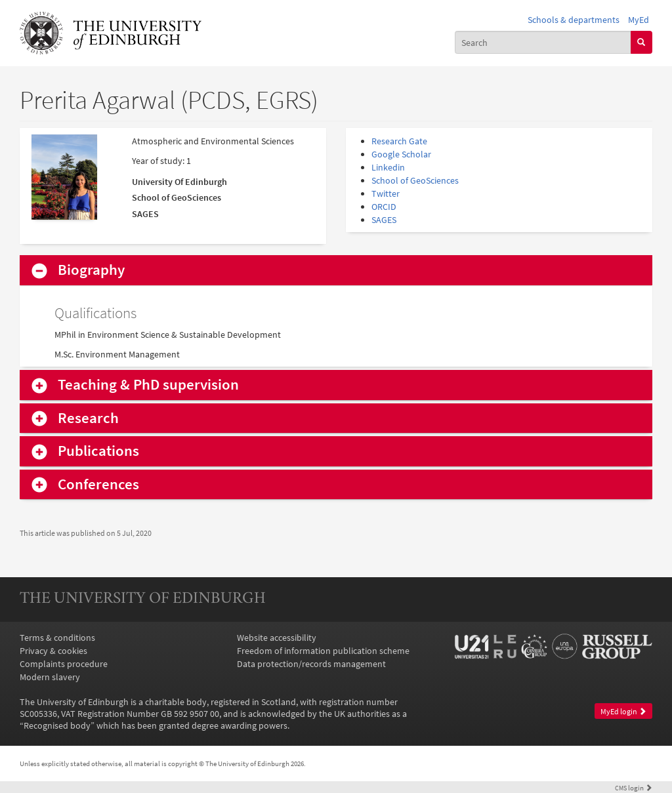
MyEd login (623, 711)
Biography (91, 270)
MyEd (639, 20)
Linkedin (388, 167)
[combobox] (543, 42)
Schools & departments (574, 20)
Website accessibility (277, 638)
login (634, 788)
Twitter (386, 193)
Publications (98, 451)
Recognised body (57, 725)
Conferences (98, 484)
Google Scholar (401, 154)
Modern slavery (50, 677)
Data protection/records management (311, 664)
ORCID (384, 207)
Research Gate (399, 141)
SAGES (384, 220)
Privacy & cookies (53, 651)
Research (88, 418)
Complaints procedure (64, 664)
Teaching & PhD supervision (148, 385)
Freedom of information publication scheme (323, 651)
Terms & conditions (57, 638)
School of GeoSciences (415, 180)
